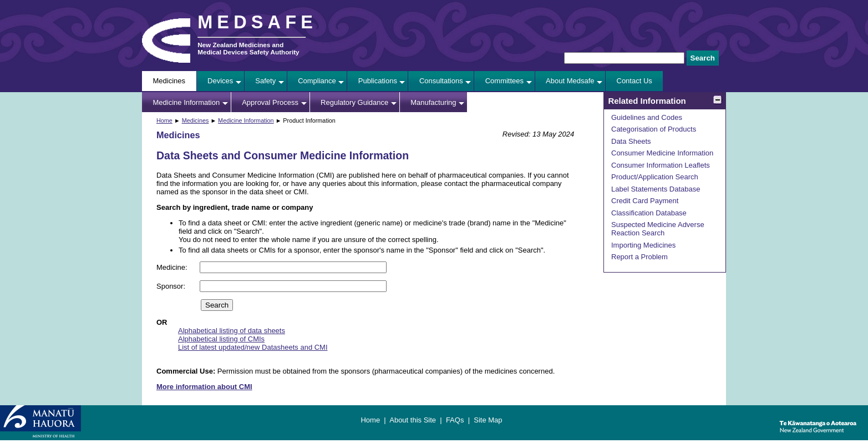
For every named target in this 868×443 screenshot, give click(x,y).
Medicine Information (187, 102)
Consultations (441, 81)
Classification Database (649, 213)
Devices (220, 81)
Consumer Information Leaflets (661, 165)
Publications (378, 81)
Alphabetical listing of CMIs (221, 339)
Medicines (169, 81)
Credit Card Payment (645, 201)
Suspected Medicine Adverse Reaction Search (658, 229)
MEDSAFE (257, 22)
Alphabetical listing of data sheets (232, 331)
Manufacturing (433, 102)
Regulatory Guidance (354, 102)
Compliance (317, 81)
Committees (504, 81)
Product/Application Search (655, 177)
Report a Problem (639, 257)
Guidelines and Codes (647, 117)
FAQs (455, 420)
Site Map (488, 420)
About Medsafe (570, 81)
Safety (265, 81)
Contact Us (634, 81)
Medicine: (173, 267)
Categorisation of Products (654, 129)
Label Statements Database (656, 189)
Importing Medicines (643, 245)
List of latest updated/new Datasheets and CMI (253, 347)
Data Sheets (631, 141)
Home (164, 120)
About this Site (413, 420)
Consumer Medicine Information (662, 153)
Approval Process (270, 102)
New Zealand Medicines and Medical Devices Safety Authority (248, 48)
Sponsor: (172, 286)
